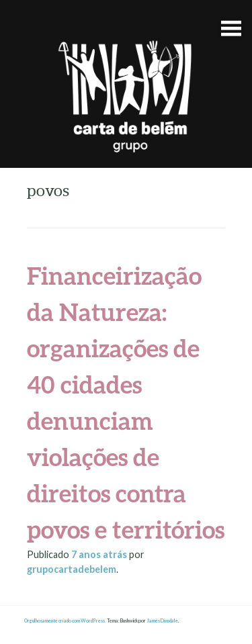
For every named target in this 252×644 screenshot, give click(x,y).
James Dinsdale (162, 621)
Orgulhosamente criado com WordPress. (65, 621)
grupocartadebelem (72, 569)
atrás (100, 554)
